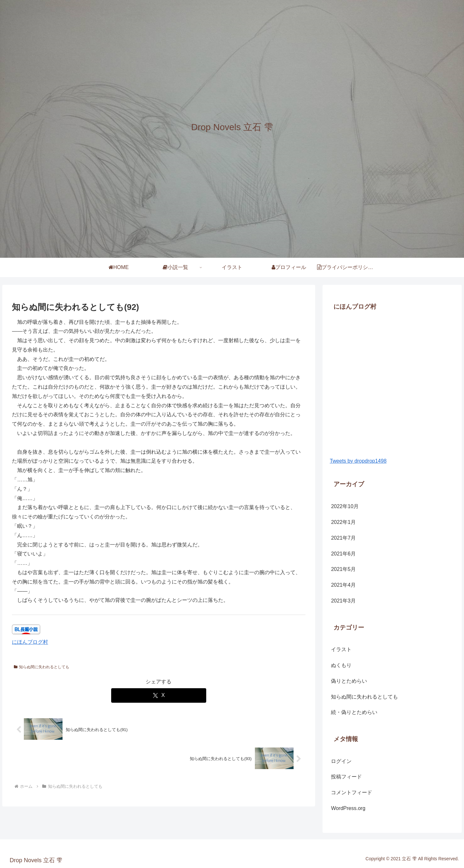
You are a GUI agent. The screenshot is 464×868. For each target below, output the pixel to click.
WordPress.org (348, 808)
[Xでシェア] (159, 695)
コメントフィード (352, 792)
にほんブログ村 (30, 642)
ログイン (341, 761)
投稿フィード (346, 777)
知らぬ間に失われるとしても (42, 667)
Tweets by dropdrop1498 (358, 461)
